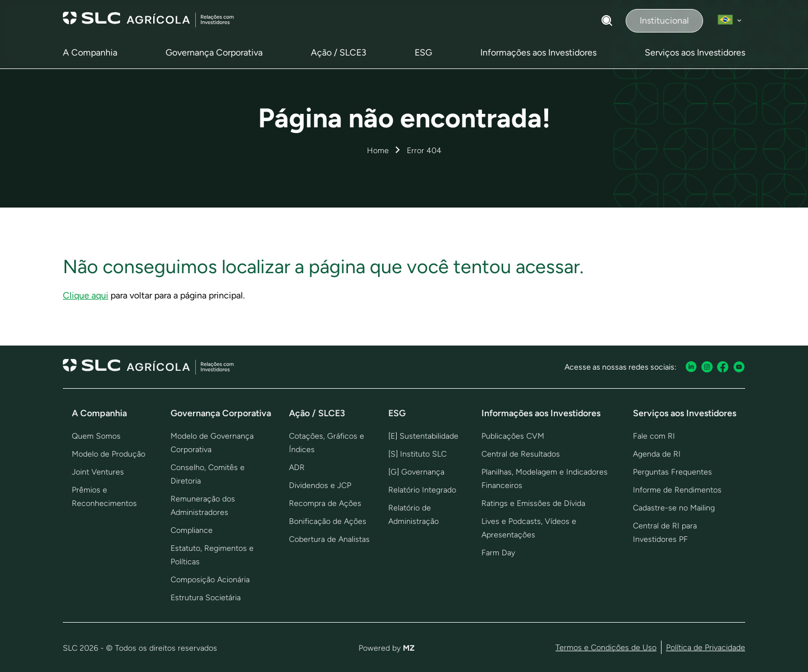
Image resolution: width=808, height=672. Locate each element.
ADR (297, 468)
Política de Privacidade (706, 648)
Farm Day (498, 553)
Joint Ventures (98, 472)
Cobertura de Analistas (329, 539)
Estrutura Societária (206, 598)
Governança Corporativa (214, 52)
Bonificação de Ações (328, 521)
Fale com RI (654, 436)
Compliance (192, 530)
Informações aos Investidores (538, 52)
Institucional (664, 20)
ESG (423, 52)
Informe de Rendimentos (677, 490)
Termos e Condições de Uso (606, 648)
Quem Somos (96, 436)
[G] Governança (416, 472)
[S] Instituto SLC (417, 454)
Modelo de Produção (109, 454)
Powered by (387, 648)
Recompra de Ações (325, 503)
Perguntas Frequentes (672, 472)
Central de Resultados (521, 454)
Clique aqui (86, 295)
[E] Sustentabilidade (423, 436)
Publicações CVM (513, 436)
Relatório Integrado (422, 490)
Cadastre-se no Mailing (674, 508)
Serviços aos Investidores (695, 52)
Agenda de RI (657, 454)
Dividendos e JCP (320, 485)
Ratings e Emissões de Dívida (533, 503)
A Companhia (90, 52)
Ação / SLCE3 (339, 52)
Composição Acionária (210, 580)
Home (378, 151)
